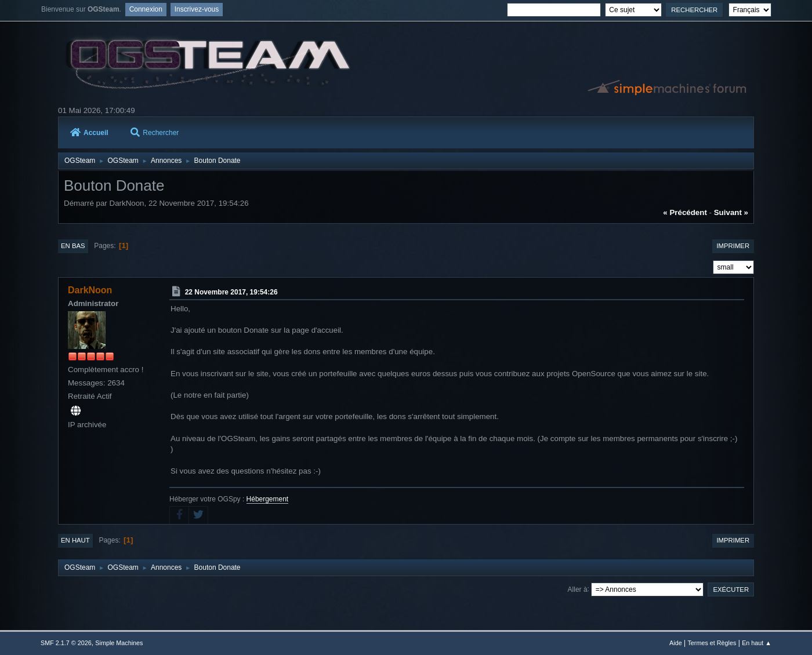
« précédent (685, 212)
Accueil (89, 133)
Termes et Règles (712, 643)
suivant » (731, 212)
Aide (676, 643)
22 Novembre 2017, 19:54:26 (231, 292)
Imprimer (733, 246)
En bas (73, 246)
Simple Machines (119, 643)
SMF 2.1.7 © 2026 (66, 643)
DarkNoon (90, 290)
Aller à (578, 589)
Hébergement (268, 499)
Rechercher (155, 133)
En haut (75, 540)
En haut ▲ (757, 643)
